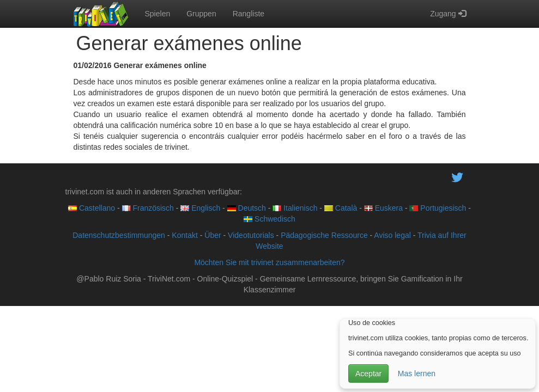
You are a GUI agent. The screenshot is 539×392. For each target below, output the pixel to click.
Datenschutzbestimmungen (119, 235)
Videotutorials (251, 235)
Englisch (200, 208)
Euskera (383, 208)
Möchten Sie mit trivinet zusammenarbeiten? (269, 262)
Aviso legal (392, 235)
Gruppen (201, 14)
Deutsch (247, 208)
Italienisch (295, 208)
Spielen (158, 14)
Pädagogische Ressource (324, 235)
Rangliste (249, 14)
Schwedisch (269, 219)
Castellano (92, 208)
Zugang (448, 14)
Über (213, 235)
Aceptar (368, 373)
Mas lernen (417, 373)
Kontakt (184, 235)
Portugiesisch (438, 208)
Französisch (148, 208)
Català (341, 208)
